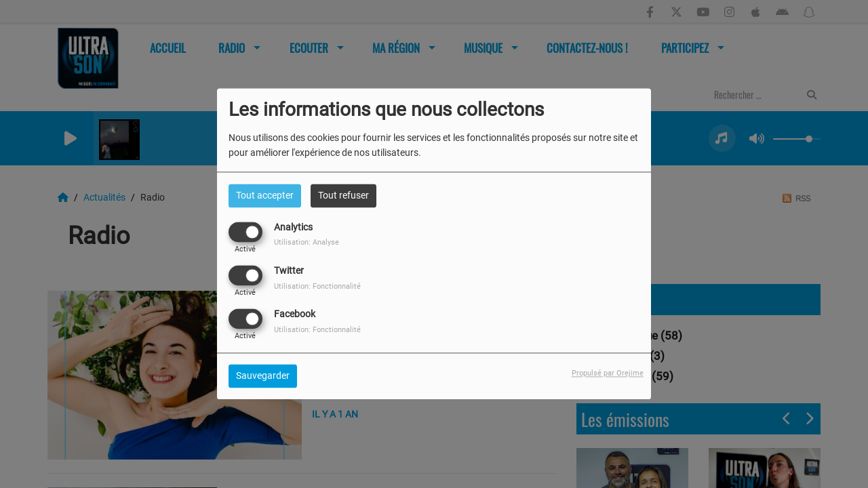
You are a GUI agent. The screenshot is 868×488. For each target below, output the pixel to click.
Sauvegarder (263, 376)
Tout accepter (265, 195)
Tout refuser (343, 195)
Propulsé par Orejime (608, 374)
